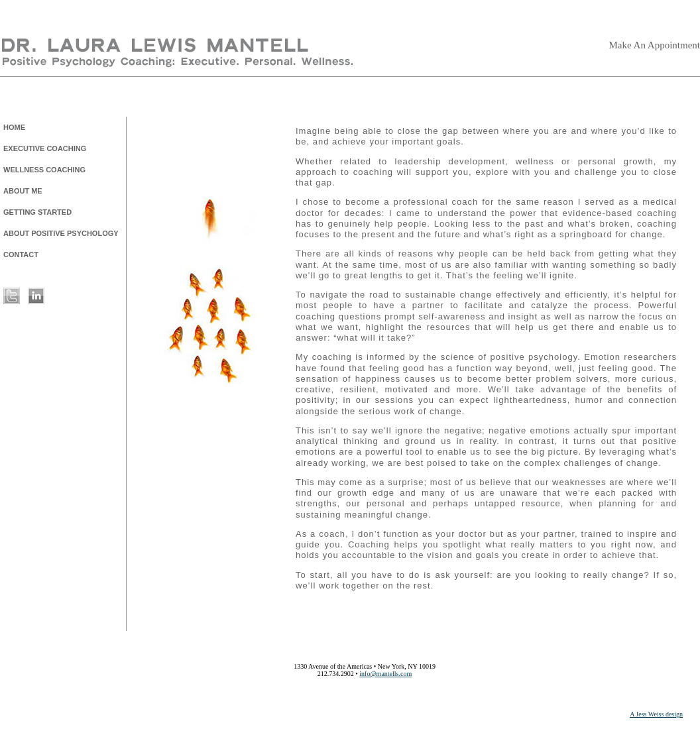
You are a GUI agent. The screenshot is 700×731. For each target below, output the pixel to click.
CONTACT (21, 254)
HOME (14, 127)
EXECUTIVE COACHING (45, 148)
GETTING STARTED (37, 212)
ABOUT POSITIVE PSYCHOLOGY (61, 233)
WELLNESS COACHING (44, 170)
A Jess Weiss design (656, 714)
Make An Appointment (655, 45)
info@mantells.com (385, 674)
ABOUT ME (23, 191)
